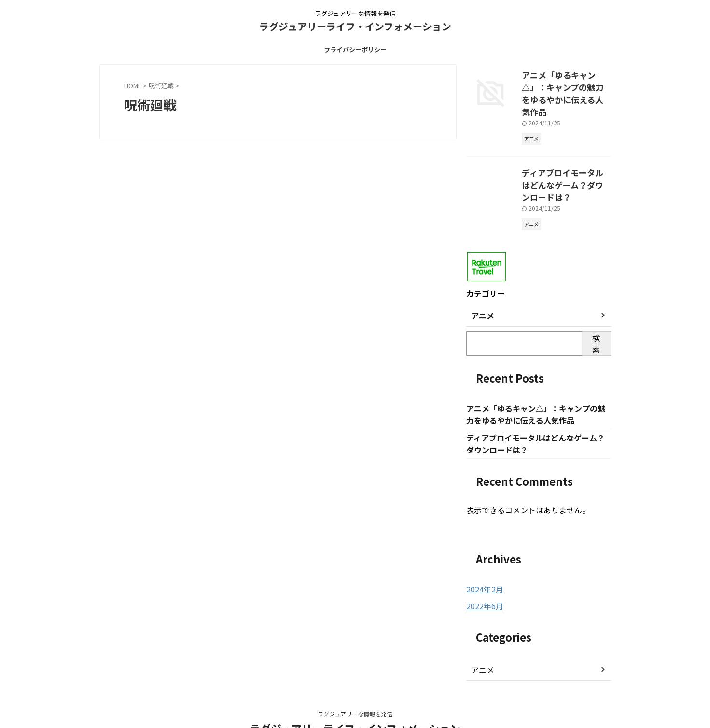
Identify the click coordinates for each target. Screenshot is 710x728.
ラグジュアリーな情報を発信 (355, 683)
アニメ (481, 639)
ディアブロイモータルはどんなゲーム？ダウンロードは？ (566, 161)
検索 (596, 312)
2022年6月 (483, 576)
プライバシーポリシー (355, 49)
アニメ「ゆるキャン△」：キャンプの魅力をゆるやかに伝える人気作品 (566, 85)
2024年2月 (483, 559)
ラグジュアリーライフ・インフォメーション (355, 26)
